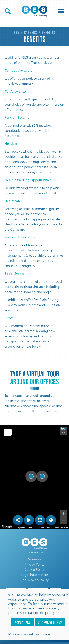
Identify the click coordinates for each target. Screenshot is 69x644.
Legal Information (35, 575)
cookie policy (44, 612)
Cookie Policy (35, 569)
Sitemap (34, 559)
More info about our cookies (30, 634)
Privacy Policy (34, 564)
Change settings (50, 622)
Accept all (22, 622)
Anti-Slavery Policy (35, 580)
